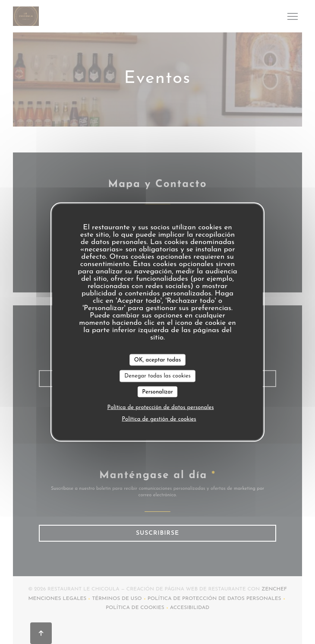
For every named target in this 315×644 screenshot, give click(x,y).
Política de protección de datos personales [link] (161, 408)
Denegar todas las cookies (157, 376)
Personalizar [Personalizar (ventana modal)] (157, 392)
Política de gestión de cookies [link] (159, 419)
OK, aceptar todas (157, 360)
